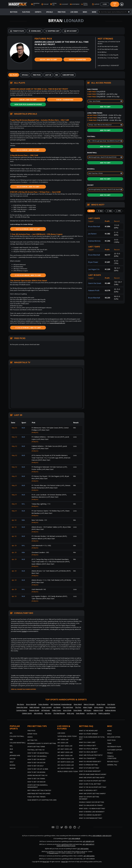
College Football (17, 736)
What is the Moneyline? (88, 731)
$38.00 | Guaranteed (77, 59)
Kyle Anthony (38, 713)
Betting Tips (32, 740)
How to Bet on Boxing (36, 772)
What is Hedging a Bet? (88, 790)
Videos (30, 737)
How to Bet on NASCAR (36, 782)
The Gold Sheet (68, 707)
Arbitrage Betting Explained (39, 794)
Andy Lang (70, 713)
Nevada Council (54, 853)
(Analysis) (35, 432)
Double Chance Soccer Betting (92, 802)
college (44, 686)
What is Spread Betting (88, 765)
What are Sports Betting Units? (92, 778)
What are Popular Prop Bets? (91, 755)
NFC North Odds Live (66, 759)
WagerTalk (46, 862)
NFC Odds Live (63, 739)
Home (109, 731)
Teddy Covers (56, 710)
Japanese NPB (15, 755)
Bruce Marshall (94, 226)
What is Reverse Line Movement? (92, 812)
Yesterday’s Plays (114, 747)
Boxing (12, 765)
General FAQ (112, 765)
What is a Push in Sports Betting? (92, 781)
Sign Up (115, 4)
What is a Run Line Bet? (88, 752)
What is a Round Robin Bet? (90, 762)
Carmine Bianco (22, 710)
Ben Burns (21, 704)
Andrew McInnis (94, 241)
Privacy (110, 753)
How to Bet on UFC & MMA (38, 769)
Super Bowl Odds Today (67, 736)
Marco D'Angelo (89, 704)
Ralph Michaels (34, 707)
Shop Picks (111, 740)
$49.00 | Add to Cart (28, 150)
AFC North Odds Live (66, 762)
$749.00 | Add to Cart (28, 328)
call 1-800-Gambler (89, 856)
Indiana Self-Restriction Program (66, 846)
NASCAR (13, 768)
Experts (38, 12)
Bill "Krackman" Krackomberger (61, 704)
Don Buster (111, 704)
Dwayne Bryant (34, 710)
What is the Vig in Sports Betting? (93, 787)
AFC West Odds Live (65, 755)
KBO (11, 752)
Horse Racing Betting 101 (37, 775)
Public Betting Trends (36, 797)
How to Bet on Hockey (36, 759)
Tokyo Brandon (43, 704)
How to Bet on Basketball (38, 753)
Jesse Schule (67, 710)
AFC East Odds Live (65, 749)
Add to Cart (105, 107)
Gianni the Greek (95, 283)
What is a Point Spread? (88, 734)
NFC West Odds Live (65, 752)
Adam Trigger (88, 707)
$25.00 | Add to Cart (48, 59)
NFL (11, 733)
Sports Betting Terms (36, 747)
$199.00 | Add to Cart (28, 229)
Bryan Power (93, 262)
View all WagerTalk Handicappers (23, 689)
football (24, 631)
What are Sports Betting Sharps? (92, 794)
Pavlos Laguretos (104, 713)
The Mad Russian (59, 713)
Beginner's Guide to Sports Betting (42, 743)
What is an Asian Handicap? (90, 771)
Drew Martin (78, 710)
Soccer (12, 759)
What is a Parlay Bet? (88, 746)
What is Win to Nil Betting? (90, 784)
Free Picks (62, 12)
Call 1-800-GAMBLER (74, 839)
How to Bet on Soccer (36, 763)
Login (105, 4)
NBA (80, 680)
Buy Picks (14, 12)
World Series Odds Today (68, 771)
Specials (49, 12)
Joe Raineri (92, 234)
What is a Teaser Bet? (87, 758)
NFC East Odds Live (65, 746)
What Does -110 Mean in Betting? (92, 808)
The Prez (78, 707)
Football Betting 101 (36, 750)
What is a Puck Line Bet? (89, 749)
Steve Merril (78, 704)
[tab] (14, 75)
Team (109, 743)
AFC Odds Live (63, 743)
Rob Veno (48, 713)
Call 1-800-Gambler (83, 849)
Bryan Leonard (47, 707)
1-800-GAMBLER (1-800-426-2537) (102, 836)
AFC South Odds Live (66, 768)
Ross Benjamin (111, 707)
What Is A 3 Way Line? (87, 742)
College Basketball (18, 743)
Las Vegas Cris (94, 269)
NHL (11, 746)
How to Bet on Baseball (37, 756)
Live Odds (74, 12)
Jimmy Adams (99, 707)
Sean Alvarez (80, 713)
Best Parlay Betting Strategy (39, 790)
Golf (12, 762)
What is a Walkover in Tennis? (91, 805)
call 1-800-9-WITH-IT (88, 844)
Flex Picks (26, 12)
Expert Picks (32, 734)
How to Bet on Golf (35, 766)
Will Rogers (88, 710)
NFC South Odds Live (66, 765)
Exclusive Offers (114, 737)
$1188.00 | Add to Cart (28, 275)
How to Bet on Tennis (36, 779)
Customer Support (115, 750)
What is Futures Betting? (89, 768)
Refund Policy (113, 762)
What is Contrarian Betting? (91, 818)
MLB (11, 749)
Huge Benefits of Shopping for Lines (42, 800)
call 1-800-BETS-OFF (88, 841)
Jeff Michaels (46, 710)
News (85, 12)
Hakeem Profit (94, 290)
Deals (109, 734)
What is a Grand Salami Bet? (90, 815)
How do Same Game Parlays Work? (93, 774)
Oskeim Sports (27, 713)
